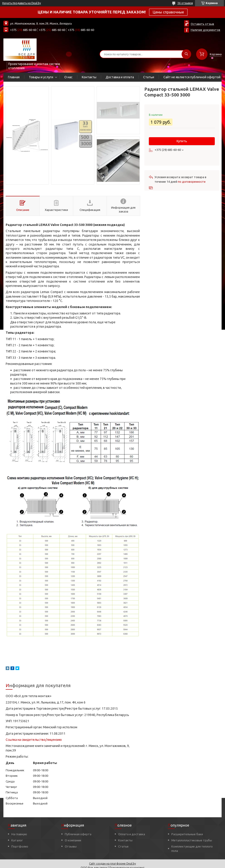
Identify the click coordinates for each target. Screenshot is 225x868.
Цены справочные (168, 12)
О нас (68, 77)
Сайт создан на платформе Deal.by (112, 864)
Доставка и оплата (120, 77)
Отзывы (71, 846)
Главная (14, 77)
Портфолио (20, 846)
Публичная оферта (78, 834)
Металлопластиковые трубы (192, 840)
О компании (73, 840)
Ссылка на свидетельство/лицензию (34, 740)
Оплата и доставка (132, 834)
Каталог (17, 840)
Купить (182, 141)
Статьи (149, 77)
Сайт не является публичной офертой (192, 77)
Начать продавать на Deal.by (22, 3)
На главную (19, 834)
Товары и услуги (41, 77)
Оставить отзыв (202, 24)
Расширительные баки (187, 834)
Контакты (89, 77)
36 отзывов (185, 3)
